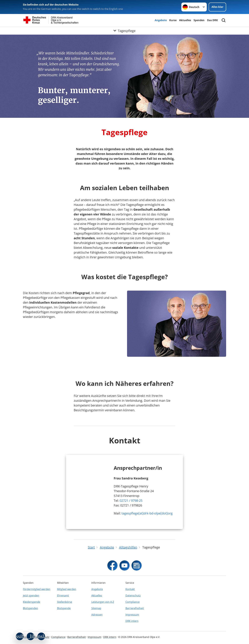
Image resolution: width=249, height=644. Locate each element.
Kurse (173, 20)
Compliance (133, 602)
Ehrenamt (63, 596)
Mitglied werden (67, 589)
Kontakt (130, 589)
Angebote (161, 20)
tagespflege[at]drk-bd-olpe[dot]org (147, 513)
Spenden (199, 20)
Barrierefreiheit (135, 608)
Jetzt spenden (31, 596)
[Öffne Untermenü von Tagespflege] (124, 31)
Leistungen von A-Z (103, 602)
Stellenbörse (65, 602)
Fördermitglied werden (37, 589)
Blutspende (64, 608)
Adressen (97, 615)
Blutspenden (30, 608)
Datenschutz (133, 596)
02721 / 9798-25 (131, 501)
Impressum (132, 615)
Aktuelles (185, 20)
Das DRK (212, 20)
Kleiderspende (32, 602)
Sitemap (96, 608)
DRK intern (132, 621)
